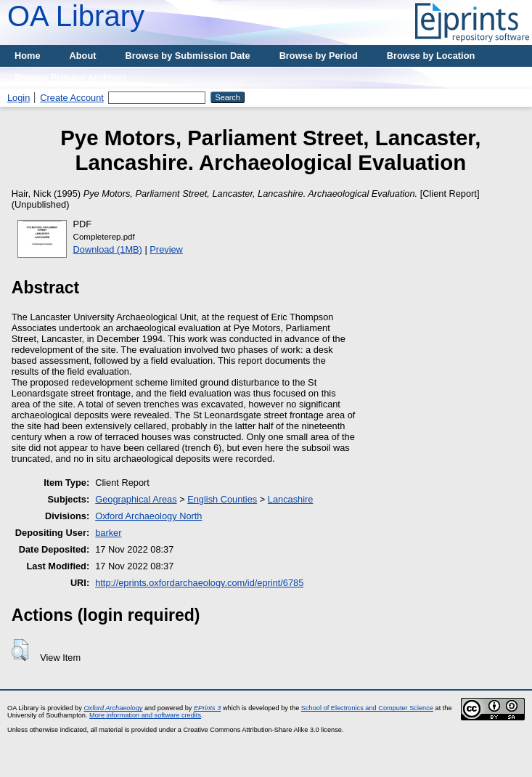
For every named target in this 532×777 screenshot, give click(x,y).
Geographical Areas (136, 499)
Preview (166, 249)
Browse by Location (431, 56)
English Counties (222, 499)
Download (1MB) (108, 249)
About (83, 56)
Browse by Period (319, 56)
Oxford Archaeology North (148, 516)
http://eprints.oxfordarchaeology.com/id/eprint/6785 (199, 583)
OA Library (76, 16)
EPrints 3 (207, 708)
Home (28, 56)
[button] (20, 650)
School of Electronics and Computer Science (367, 708)
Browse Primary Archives (71, 77)
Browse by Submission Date (188, 56)
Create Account (72, 98)
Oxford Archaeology (113, 708)
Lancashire (291, 499)
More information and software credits (145, 715)
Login (19, 98)
